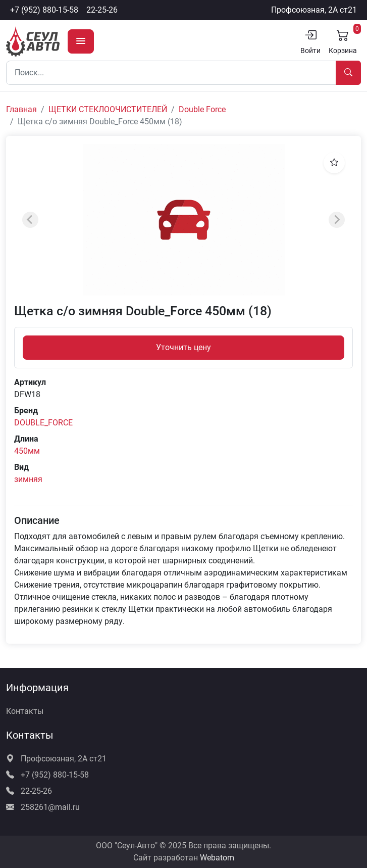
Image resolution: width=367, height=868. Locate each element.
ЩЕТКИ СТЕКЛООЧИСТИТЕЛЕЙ (108, 109)
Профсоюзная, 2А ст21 (314, 10)
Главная (21, 109)
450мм (27, 451)
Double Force (202, 109)
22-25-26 (102, 10)
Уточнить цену (183, 347)
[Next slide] (337, 220)
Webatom (217, 858)
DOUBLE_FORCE (43, 423)
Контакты (25, 711)
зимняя (28, 479)
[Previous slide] (30, 220)
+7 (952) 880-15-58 (44, 10)
